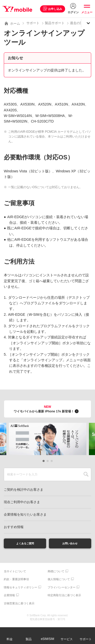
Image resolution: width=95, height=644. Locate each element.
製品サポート (55, 23)
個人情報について (59, 581)
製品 (29, 639)
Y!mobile (19, 9)
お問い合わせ (70, 544)
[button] (44, 461)
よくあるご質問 (25, 544)
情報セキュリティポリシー (21, 589)
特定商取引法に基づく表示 (64, 597)
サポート (33, 23)
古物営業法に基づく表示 (19, 605)
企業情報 (9, 597)
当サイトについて (15, 573)
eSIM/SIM (48, 639)
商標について (56, 573)
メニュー (87, 12)
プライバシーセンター (62, 589)
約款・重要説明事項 (16, 581)
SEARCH (86, 474)
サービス (67, 639)
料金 (10, 639)
